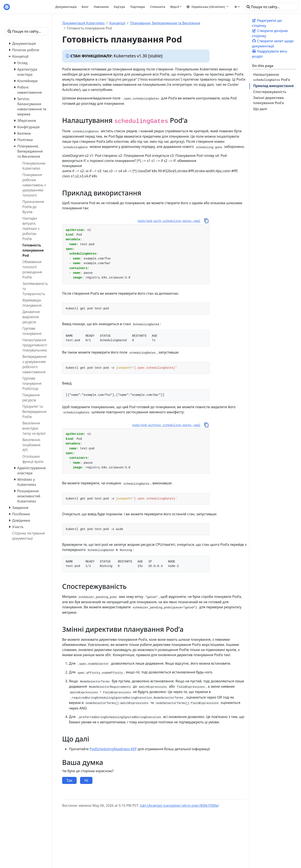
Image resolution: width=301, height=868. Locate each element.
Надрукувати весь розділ (270, 54)
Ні (86, 780)
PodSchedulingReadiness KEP (113, 749)
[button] (207, 7)
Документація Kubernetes (83, 23)
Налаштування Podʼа (272, 77)
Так (69, 780)
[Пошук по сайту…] (271, 7)
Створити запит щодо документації (273, 44)
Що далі (260, 109)
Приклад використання (273, 86)
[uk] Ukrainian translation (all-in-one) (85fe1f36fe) (179, 805)
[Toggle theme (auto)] (237, 7)
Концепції (117, 23)
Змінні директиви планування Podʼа (268, 100)
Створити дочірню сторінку (270, 33)
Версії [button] (175, 7)
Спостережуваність (270, 92)
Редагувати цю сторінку (267, 23)
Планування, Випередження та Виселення (165, 23)
